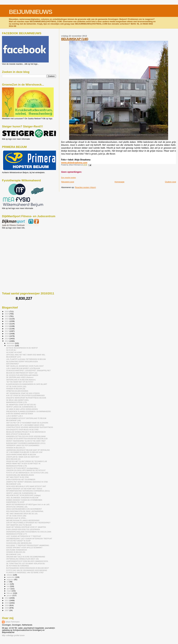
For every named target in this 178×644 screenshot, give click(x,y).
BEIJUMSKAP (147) (13, 357)
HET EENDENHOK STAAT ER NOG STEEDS (23, 393)
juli (8, 582)
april (9, 589)
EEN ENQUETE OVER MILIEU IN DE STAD (22, 430)
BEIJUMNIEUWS (31, 12)
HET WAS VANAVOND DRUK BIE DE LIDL (22, 514)
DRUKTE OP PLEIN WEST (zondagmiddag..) (23, 468)
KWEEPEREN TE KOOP (15, 502)
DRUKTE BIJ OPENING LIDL (17, 507)
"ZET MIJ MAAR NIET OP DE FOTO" (20, 382)
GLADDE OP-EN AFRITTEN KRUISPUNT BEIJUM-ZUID (27, 439)
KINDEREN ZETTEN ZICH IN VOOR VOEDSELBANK (26, 436)
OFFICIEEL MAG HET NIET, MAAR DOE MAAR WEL (26, 355)
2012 (7, 598)
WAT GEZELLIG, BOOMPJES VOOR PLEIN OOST (25, 366)
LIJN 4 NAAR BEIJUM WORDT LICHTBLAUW (23, 368)
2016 (7, 334)
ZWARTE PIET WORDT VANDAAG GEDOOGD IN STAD (27, 482)
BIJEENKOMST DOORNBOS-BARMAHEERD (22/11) (26, 443)
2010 (7, 603)
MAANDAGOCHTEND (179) (16, 402)
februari (10, 593)
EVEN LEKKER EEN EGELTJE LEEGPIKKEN (23, 529)
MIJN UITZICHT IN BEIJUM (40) (18, 434)
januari (10, 595)
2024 (7, 314)
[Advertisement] (16, 246)
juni (8, 584)
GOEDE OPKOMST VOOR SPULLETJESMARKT (24, 548)
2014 (7, 339)
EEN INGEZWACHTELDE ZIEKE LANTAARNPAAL (25, 511)
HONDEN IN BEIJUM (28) (16, 389)
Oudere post (170, 182)
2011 (7, 600)
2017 (7, 331)
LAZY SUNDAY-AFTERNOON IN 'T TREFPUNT (24, 536)
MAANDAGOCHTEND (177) (16, 534)
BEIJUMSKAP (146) (75, 39)
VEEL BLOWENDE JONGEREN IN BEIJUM (22, 498)
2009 (7, 605)
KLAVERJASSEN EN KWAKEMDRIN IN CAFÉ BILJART (27, 384)
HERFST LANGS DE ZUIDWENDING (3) (21, 493)
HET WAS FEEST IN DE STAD (17, 477)
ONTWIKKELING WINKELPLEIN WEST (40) (22, 559)
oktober (10, 575)
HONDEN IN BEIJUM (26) (16, 552)
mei (8, 586)
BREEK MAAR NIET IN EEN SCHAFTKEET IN (23, 464)
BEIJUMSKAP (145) (13, 484)
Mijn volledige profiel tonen (13, 635)
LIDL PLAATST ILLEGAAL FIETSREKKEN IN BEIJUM (26, 359)
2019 (7, 326)
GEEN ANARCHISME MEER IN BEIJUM (21, 455)
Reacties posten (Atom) (85, 187)
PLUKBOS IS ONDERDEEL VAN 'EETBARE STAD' (25, 573)
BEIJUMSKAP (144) (13, 554)
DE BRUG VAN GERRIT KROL (18, 400)
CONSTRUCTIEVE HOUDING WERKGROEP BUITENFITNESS (30, 427)
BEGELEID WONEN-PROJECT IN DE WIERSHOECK (26, 432)
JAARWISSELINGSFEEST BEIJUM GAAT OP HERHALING (28, 450)
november (11, 346)
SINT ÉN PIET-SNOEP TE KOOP (18, 541)
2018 (7, 329)
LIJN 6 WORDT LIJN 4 (14, 416)
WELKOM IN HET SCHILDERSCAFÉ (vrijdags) (23, 495)
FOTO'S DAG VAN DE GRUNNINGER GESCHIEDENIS (27, 570)
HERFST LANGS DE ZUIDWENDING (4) (21, 407)
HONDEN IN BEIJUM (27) (16, 448)
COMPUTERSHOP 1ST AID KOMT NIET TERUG (24, 489)
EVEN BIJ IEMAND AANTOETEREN (20, 414)
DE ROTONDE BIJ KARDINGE (18, 566)
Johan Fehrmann (12, 622)
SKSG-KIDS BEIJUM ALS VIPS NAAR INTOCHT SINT (26, 486)
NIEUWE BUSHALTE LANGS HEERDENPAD (23, 520)
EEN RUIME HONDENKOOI (17, 550)
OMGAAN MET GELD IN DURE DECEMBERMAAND (26, 557)
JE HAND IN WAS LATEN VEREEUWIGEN (22, 409)
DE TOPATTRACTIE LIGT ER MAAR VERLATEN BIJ (26, 564)
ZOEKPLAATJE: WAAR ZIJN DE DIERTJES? (23, 457)
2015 (7, 336)
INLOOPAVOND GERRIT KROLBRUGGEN (22, 362)
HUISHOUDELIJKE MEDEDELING (19, 543)
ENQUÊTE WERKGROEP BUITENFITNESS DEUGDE (26, 398)
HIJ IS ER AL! (11, 350)
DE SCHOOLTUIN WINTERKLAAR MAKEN (22, 375)
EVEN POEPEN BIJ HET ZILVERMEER (21, 480)
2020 (7, 324)
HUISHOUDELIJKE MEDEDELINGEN (20, 475)
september (11, 577)
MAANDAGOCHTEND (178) (16, 466)
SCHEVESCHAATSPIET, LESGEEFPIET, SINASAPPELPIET (28, 371)
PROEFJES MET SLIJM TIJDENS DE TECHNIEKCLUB (27, 461)
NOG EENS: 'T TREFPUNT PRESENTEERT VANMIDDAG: (28, 545)
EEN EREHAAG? (13, 364)
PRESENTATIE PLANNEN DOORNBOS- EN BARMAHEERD (28, 411)
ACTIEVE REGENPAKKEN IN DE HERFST (22, 348)
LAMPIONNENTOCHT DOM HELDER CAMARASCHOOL (27, 561)
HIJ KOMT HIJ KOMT (14, 352)
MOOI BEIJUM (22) (13, 459)
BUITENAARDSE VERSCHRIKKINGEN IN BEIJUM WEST (28, 568)
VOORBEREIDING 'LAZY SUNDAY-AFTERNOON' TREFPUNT (29, 539)
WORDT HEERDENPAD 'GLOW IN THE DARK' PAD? (26, 441)
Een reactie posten (69, 178)
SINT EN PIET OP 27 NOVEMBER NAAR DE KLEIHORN (27, 423)
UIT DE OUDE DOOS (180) (16, 516)
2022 (7, 319)
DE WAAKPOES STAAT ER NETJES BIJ (21, 405)
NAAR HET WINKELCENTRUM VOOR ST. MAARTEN (26, 527)
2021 (7, 321)
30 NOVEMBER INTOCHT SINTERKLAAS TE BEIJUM (26, 418)
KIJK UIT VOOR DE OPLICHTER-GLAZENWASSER (25, 395)
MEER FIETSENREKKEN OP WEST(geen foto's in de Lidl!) (28, 504)
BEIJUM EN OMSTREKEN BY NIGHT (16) (22, 373)
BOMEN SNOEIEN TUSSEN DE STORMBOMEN (24, 500)
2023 (7, 316)
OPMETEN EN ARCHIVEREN (17, 391)
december (11, 343)
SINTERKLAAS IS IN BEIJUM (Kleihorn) (21, 380)
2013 (7, 341)
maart (9, 591)
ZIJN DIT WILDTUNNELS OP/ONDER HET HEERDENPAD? (28, 523)
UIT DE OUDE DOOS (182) (16, 386)
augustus (11, 580)
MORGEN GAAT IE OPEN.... (17, 518)
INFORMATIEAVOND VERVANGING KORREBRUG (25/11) (28, 491)
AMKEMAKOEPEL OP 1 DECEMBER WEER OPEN (25, 425)
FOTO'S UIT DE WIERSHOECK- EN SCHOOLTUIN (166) (27, 473)
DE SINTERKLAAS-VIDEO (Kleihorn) (20, 377)
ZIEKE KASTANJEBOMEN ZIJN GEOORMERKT (24, 509)
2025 (7, 311)
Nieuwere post (68, 182)
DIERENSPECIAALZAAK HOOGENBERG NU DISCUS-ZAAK (29, 532)
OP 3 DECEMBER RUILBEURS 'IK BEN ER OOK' (24, 452)
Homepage (120, 182)
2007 (7, 610)
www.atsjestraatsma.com (74, 163)
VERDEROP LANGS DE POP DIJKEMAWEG (23, 445)
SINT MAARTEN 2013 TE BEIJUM (19, 525)
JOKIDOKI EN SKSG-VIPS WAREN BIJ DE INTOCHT (26, 470)
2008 (7, 608)
